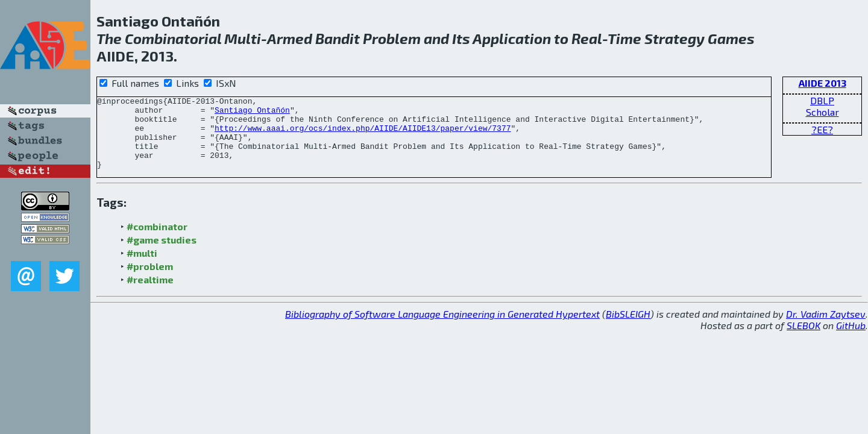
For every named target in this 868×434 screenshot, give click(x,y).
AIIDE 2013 (822, 83)
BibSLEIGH (628, 328)
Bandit (338, 38)
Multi (243, 38)
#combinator (157, 241)
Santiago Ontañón (252, 113)
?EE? (822, 129)
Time (624, 38)
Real (587, 38)
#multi (142, 267)
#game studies (162, 254)
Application (512, 38)
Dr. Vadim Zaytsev (826, 328)
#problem (150, 281)
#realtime (150, 294)
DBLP (822, 100)
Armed (290, 38)
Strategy (675, 38)
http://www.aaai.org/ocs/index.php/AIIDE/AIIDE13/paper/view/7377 (363, 135)
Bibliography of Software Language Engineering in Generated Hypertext (442, 328)
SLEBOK (804, 340)
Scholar (822, 112)
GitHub (851, 340)
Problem (392, 38)
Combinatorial (173, 38)
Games (731, 38)
